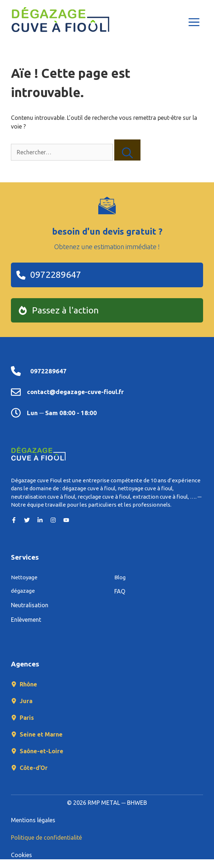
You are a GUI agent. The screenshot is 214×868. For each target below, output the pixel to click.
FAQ (120, 591)
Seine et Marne (41, 734)
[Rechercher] (127, 150)
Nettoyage (24, 577)
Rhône (28, 684)
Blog (120, 577)
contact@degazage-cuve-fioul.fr (75, 392)
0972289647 (48, 371)
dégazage (23, 591)
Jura (26, 701)
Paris (27, 718)
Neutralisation (30, 605)
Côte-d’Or (34, 768)
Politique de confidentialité (46, 837)
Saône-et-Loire (41, 751)
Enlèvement (26, 620)
